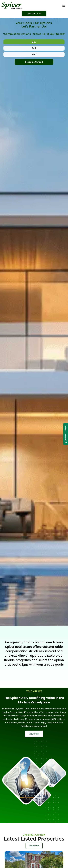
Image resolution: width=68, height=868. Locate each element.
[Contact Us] (34, 14)
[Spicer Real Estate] (12, 5)
